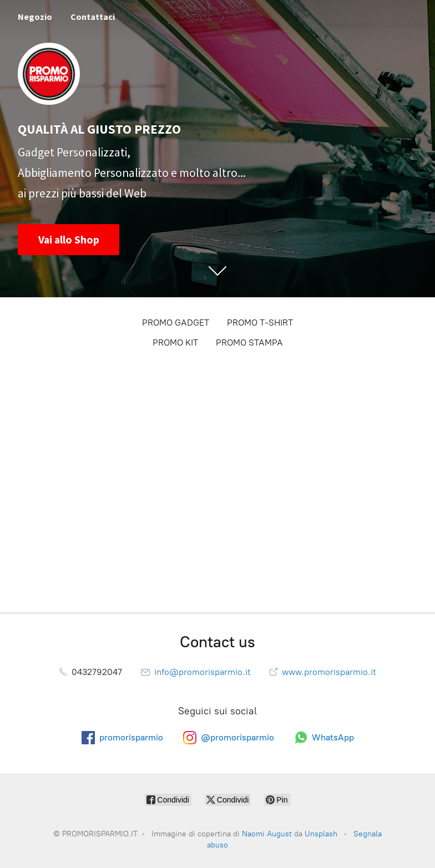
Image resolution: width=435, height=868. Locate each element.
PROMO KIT (175, 342)
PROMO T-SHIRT (260, 323)
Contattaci (93, 17)
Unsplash (321, 834)
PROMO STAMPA (249, 342)
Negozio (35, 17)
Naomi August (267, 834)
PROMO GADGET (176, 323)
